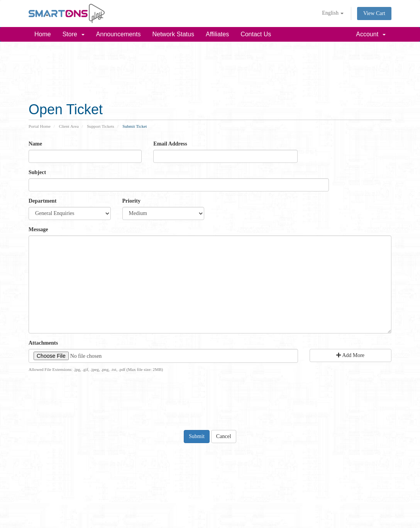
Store (74, 34)
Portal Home (40, 126)
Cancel (224, 436)
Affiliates (217, 34)
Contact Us (256, 34)
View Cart (374, 13)
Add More (350, 355)
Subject (37, 172)
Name (35, 144)
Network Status (173, 34)
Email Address (170, 144)
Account (371, 34)
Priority (131, 201)
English (333, 13)
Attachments (43, 343)
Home (43, 34)
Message (38, 229)
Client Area (69, 126)
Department (42, 201)
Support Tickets (101, 126)
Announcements (119, 34)
